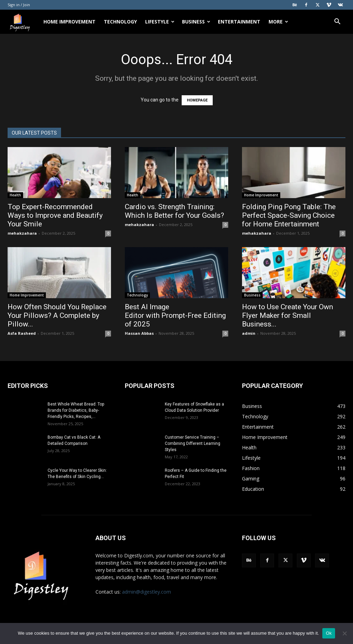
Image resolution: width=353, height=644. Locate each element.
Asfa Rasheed (22, 333)
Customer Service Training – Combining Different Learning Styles (193, 443)
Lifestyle (160, 22)
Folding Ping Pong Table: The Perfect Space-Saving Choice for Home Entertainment (289, 215)
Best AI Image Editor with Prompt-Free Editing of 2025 (175, 315)
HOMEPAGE (197, 100)
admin (249, 333)
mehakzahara (22, 233)
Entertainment (239, 22)
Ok (329, 633)
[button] (337, 22)
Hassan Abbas (139, 333)
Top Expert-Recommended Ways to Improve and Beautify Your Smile (55, 215)
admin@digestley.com (147, 592)
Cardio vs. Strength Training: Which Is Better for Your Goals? (175, 211)
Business (196, 22)
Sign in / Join (19, 5)
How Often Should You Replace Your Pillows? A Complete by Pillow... (57, 315)
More (278, 22)
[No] (344, 633)
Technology (120, 22)
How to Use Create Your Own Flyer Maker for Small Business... (288, 315)
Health (15, 195)
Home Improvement (69, 22)
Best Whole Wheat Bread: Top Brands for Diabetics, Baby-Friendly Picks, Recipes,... (76, 410)
